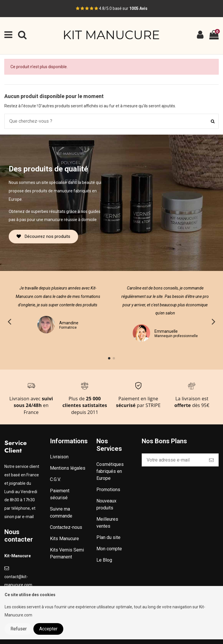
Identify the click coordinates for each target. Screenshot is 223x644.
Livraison (59, 457)
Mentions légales (68, 468)
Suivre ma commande (61, 512)
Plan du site (108, 537)
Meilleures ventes (107, 523)
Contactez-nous (66, 527)
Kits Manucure (64, 539)
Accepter (48, 629)
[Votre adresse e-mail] (173, 460)
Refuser (19, 629)
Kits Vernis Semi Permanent (67, 553)
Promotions (108, 490)
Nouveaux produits (106, 504)
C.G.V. (55, 479)
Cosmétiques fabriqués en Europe (110, 471)
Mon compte (109, 549)
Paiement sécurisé (60, 494)
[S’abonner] (211, 460)
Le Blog (104, 560)
